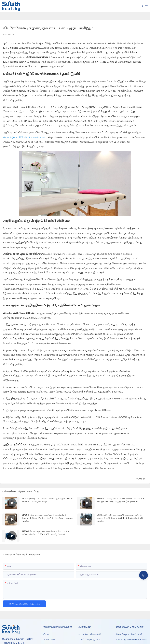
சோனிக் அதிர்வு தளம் (89, 640)
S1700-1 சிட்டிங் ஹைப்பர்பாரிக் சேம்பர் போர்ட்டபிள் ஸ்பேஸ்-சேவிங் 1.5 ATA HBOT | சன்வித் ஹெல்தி (46, 533)
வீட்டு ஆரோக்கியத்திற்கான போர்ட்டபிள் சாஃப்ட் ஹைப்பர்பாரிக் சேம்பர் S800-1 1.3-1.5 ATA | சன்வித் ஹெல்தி (120, 518)
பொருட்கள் (49, 640)
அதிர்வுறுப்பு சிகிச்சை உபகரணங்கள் (25, 137)
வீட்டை (47, 634)
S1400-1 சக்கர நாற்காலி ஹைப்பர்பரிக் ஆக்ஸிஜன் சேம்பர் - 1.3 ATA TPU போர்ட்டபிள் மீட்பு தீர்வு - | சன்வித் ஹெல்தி (47, 518)
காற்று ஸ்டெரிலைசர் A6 (90, 634)
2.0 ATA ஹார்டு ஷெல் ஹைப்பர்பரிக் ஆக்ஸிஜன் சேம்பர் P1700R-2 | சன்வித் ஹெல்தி (47, 500)
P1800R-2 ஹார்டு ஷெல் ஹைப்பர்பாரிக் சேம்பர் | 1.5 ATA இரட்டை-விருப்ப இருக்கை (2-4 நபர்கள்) (120, 500)
